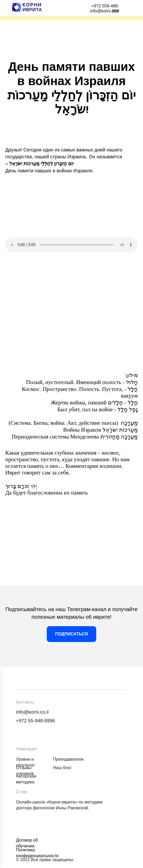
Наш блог (62, 768)
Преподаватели (68, 759)
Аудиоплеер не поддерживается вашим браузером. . (71, 245)
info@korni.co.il (32, 712)
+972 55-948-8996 (36, 721)
